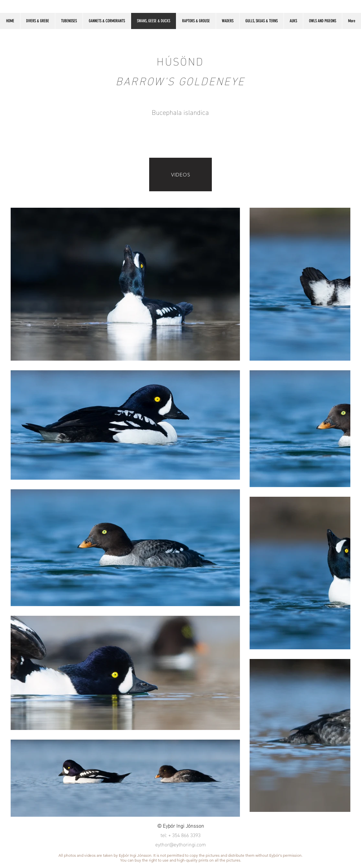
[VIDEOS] (180, 175)
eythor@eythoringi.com (181, 844)
